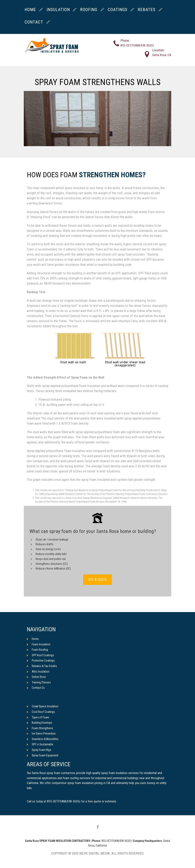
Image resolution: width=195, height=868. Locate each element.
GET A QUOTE (97, 580)
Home (33, 639)
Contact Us (36, 688)
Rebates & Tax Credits (42, 666)
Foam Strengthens (40, 728)
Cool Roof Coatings (41, 712)
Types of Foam (38, 717)
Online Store (36, 677)
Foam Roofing (37, 650)
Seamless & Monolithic (43, 739)
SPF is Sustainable (40, 745)
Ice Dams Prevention (41, 733)
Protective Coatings (41, 661)
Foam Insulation (39, 644)
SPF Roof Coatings (40, 655)
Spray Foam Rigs (39, 750)
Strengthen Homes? (112, 175)
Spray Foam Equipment (43, 755)
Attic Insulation (38, 672)
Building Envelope (39, 723)
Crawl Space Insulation (43, 707)
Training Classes (39, 682)
